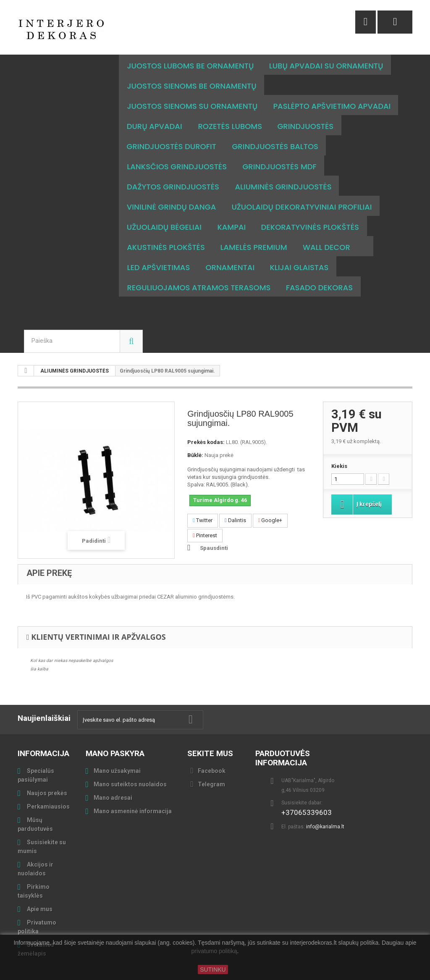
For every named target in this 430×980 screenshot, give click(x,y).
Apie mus (39, 889)
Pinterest (205, 515)
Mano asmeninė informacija (133, 791)
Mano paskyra (115, 733)
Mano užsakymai (117, 751)
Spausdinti (214, 528)
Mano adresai (113, 778)
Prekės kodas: (206, 422)
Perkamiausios (48, 786)
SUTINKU (213, 969)
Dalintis (235, 500)
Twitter (203, 500)
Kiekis (339, 446)
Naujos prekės (46, 773)
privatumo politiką (214, 951)
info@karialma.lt (325, 807)
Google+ (270, 500)
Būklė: (195, 435)
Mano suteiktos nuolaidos (130, 764)
